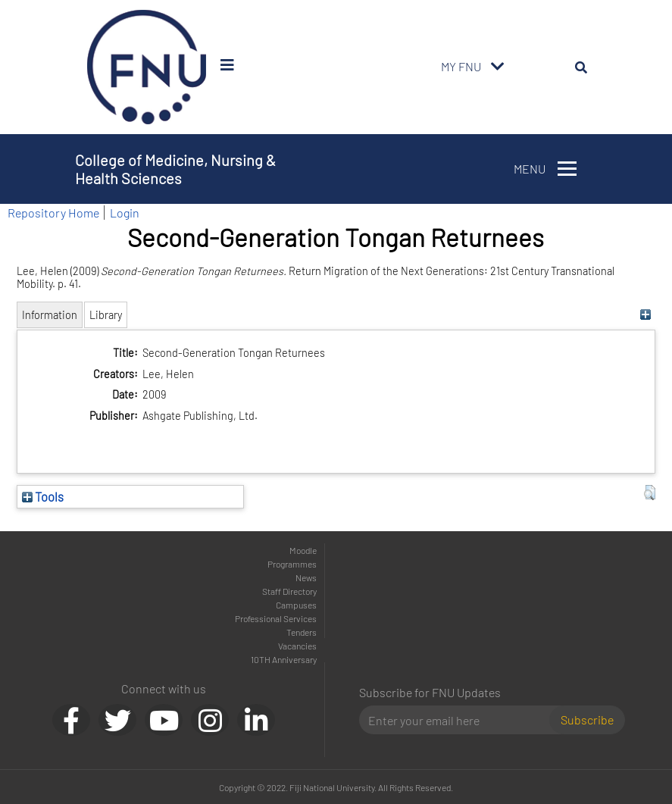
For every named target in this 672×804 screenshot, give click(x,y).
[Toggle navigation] (498, 67)
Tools (43, 496)
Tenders (302, 632)
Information (50, 315)
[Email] (460, 720)
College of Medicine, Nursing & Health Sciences (175, 169)
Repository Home (53, 213)
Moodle (303, 550)
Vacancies (297, 646)
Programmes (292, 564)
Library (106, 315)
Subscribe (587, 720)
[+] (646, 315)
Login (125, 213)
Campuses (296, 605)
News (306, 577)
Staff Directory (289, 591)
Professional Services (276, 618)
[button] (650, 493)
